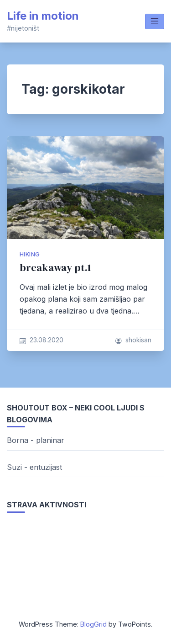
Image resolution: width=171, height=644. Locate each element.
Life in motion (43, 16)
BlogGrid (93, 624)
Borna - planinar (36, 440)
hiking (30, 254)
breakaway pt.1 (55, 268)
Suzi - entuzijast (34, 467)
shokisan (138, 340)
